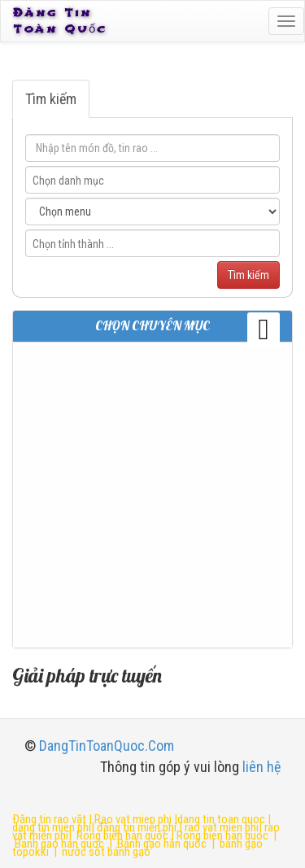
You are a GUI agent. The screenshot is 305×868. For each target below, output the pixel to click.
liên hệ (261, 767)
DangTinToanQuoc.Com (107, 746)
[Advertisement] (152, 495)
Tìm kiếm (51, 99)
